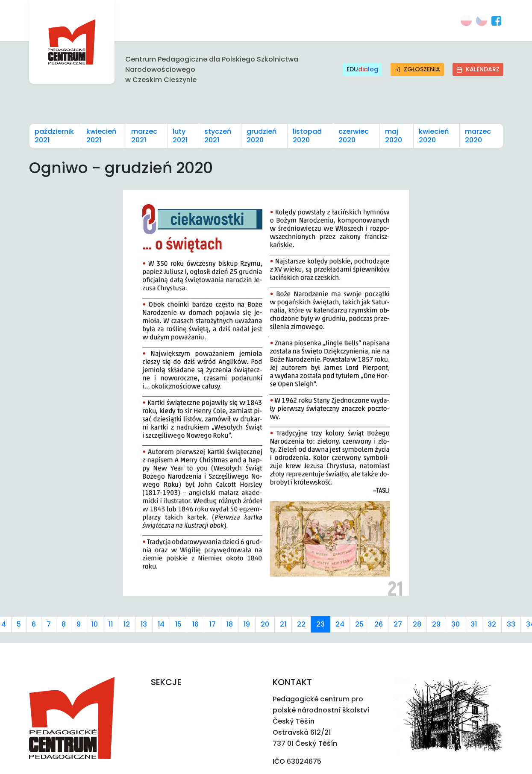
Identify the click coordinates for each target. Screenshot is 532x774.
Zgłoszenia (417, 69)
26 (379, 624)
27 (398, 624)
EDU (362, 69)
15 (178, 624)
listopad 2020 (307, 136)
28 (417, 624)
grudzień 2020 (262, 136)
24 (340, 624)
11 (111, 624)
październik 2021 (54, 136)
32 (492, 624)
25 (359, 624)
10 (95, 624)
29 (436, 624)
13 (144, 624)
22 (301, 624)
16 (195, 624)
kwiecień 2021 (101, 136)
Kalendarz (478, 69)
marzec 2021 (144, 136)
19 (247, 624)
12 (127, 624)
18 (230, 624)
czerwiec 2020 (354, 136)
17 (213, 624)
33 (511, 624)
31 (474, 624)
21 (283, 624)
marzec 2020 (478, 136)
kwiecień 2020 (434, 136)
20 (265, 624)
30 (456, 624)
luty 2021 (180, 136)
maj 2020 (394, 136)
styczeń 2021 (218, 136)
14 (161, 624)
